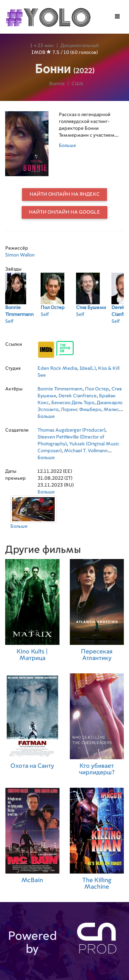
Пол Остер (97, 389)
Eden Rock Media (57, 368)
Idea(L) (88, 368)
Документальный (80, 46)
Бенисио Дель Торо (73, 403)
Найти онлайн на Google (64, 212)
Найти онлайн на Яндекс (65, 194)
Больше (67, 146)
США (77, 84)
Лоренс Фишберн (81, 410)
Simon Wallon (20, 255)
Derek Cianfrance (78, 396)
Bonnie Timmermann (60, 389)
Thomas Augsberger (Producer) (71, 430)
